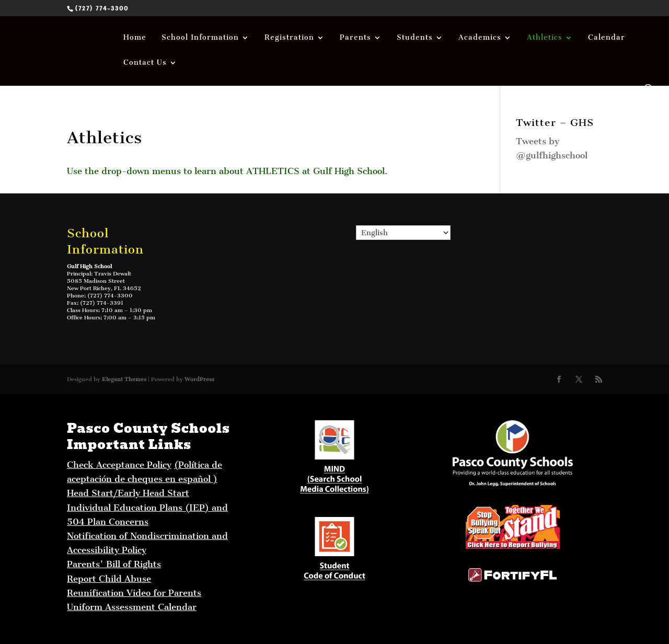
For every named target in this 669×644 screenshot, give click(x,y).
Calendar (607, 38)
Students (415, 38)
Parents (355, 38)
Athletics (545, 38)
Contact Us (145, 63)
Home (135, 38)
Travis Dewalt (113, 274)
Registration (289, 38)
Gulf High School (89, 266)
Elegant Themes (124, 379)
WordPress (199, 379)
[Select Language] (403, 233)
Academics (480, 38)
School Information (200, 38)
